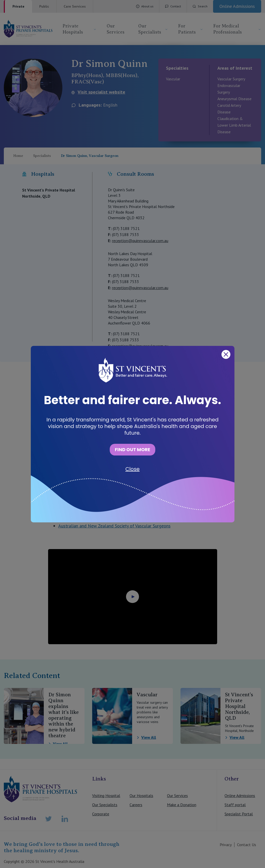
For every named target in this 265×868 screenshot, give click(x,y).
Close (133, 469)
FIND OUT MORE (132, 450)
